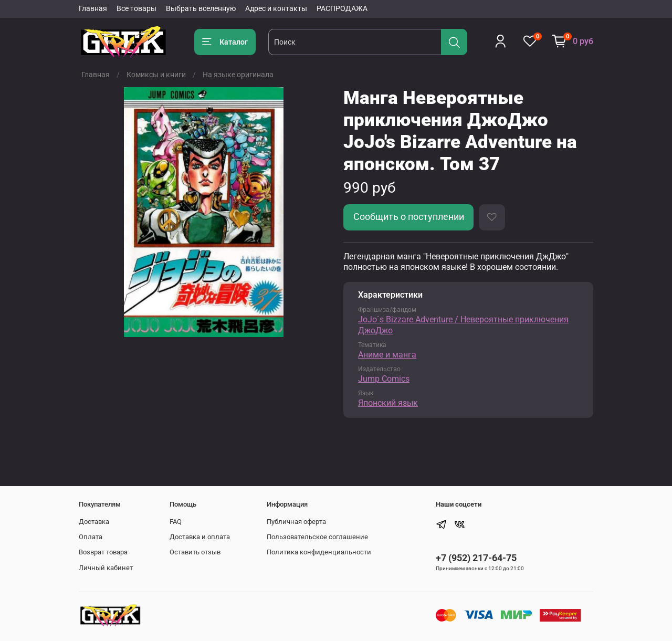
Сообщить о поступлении (409, 217)
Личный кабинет (106, 568)
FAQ (176, 522)
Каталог (225, 42)
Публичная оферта (296, 522)
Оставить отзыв (195, 552)
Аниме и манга (387, 355)
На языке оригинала (238, 75)
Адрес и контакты (276, 8)
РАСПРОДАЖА (342, 8)
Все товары (136, 8)
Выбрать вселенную (201, 8)
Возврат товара (103, 552)
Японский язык (388, 403)
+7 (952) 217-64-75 (476, 558)
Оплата (91, 537)
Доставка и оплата (200, 537)
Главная (93, 8)
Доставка (94, 522)
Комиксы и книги (156, 75)
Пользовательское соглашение (317, 537)
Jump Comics (384, 379)
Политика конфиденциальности (319, 552)
